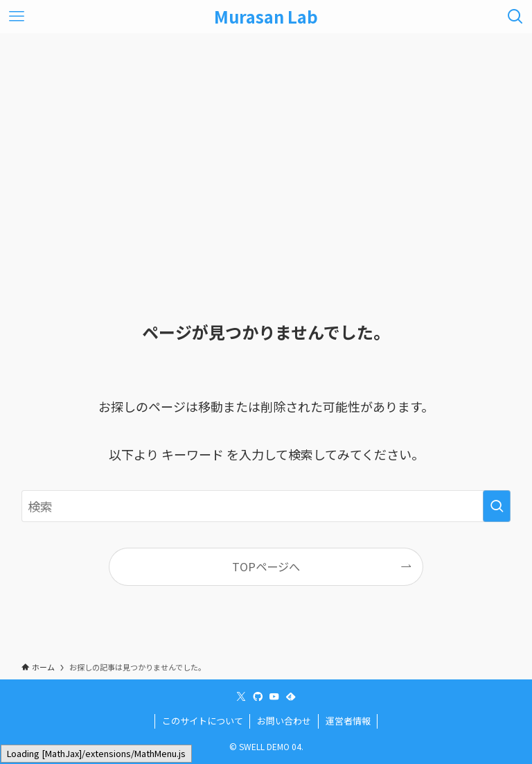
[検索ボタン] (515, 17)
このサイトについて (203, 721)
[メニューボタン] (17, 17)
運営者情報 (348, 721)
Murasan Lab (266, 17)
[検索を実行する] (497, 506)
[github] (258, 697)
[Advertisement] (266, 137)
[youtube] (274, 697)
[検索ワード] (266, 506)
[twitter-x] (241, 697)
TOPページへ (266, 566)
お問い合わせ (284, 721)
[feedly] (291, 697)
